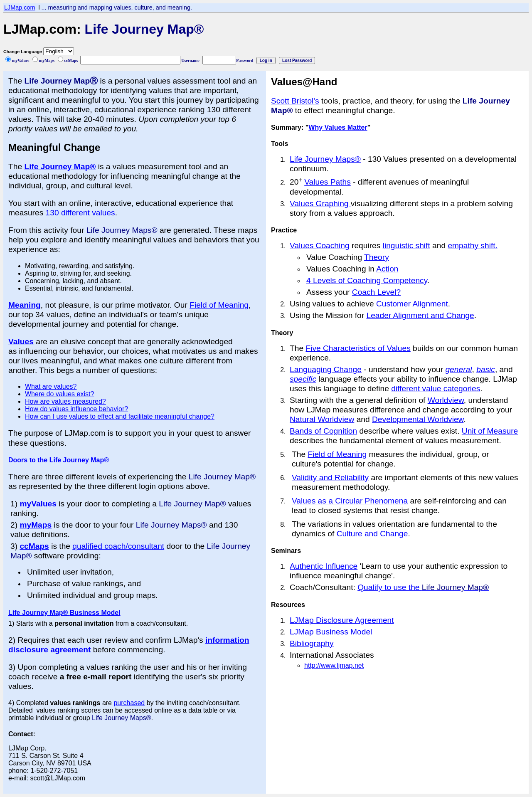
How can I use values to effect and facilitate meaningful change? (120, 416)
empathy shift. (472, 246)
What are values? (51, 386)
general (458, 369)
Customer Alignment (412, 304)
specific (303, 379)
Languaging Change (326, 369)
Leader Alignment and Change (420, 315)
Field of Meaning (219, 305)
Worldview (446, 400)
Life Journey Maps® (325, 159)
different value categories (436, 389)
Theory (377, 257)
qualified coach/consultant (118, 546)
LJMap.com (20, 7)
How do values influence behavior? (76, 409)
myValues (38, 504)
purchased (129, 703)
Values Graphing (320, 204)
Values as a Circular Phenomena (350, 501)
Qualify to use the (423, 587)
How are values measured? (65, 401)
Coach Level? (376, 292)
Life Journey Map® (60, 167)
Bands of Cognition (323, 431)
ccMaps (34, 546)
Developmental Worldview (418, 419)
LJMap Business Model (331, 632)
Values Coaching (320, 246)
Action (387, 269)
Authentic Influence (324, 566)
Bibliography (312, 643)
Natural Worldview (322, 419)
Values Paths (328, 182)
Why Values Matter (338, 127)
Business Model (94, 613)
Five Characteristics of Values (358, 348)
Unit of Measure (490, 431)
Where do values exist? (59, 394)
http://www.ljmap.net (334, 665)
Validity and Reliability (330, 477)
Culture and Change (372, 534)
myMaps (36, 525)
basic (486, 369)
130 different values (79, 213)
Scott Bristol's (295, 101)
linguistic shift (406, 246)
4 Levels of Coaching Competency (367, 280)
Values (21, 342)
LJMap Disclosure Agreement (342, 620)
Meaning (25, 305)
